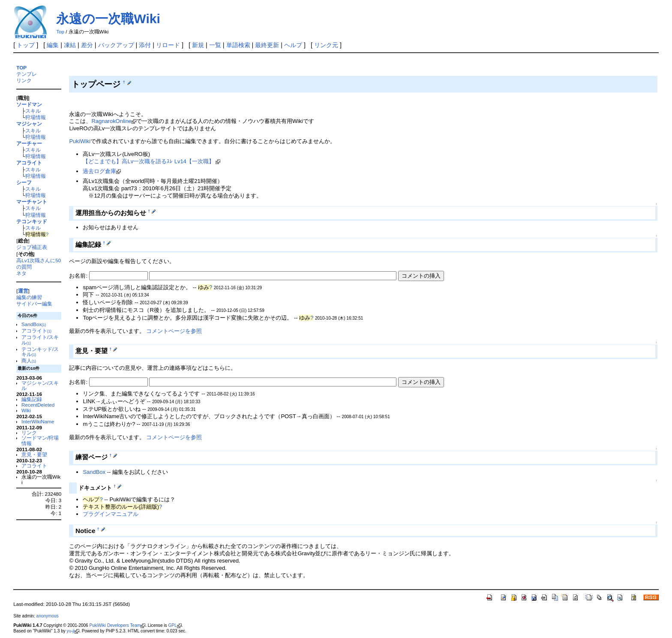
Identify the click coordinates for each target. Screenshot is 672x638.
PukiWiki (80, 141)
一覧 (215, 45)
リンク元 (326, 45)
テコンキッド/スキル (40, 352)
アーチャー (29, 143)
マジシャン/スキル (40, 386)
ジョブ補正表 (32, 247)
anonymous (48, 616)
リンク (24, 80)
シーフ (24, 182)
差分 (87, 45)
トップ (26, 45)
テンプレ (27, 74)
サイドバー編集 (34, 304)
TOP (21, 67)
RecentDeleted (38, 405)
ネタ (21, 273)
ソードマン (29, 104)
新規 (198, 45)
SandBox (34, 324)
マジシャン (29, 124)
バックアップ (116, 45)
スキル (33, 111)
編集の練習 (29, 297)
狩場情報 (36, 117)
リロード (168, 45)
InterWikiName (38, 421)
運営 (23, 291)
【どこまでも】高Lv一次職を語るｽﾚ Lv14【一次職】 (151, 161)
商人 (29, 361)
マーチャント (32, 202)
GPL (175, 625)
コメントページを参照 (174, 331)
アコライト (29, 163)
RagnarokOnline (114, 121)
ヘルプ (293, 45)
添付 (145, 45)
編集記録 (32, 399)
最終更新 (267, 45)
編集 (53, 45)
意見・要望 (34, 454)
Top (60, 32)
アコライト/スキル (40, 340)
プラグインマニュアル (111, 514)
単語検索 (238, 45)
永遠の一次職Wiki (108, 19)
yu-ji (73, 631)
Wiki (26, 410)
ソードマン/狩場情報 (40, 440)
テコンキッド (32, 221)
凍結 (70, 45)
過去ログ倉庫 (102, 171)
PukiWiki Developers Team (117, 625)
